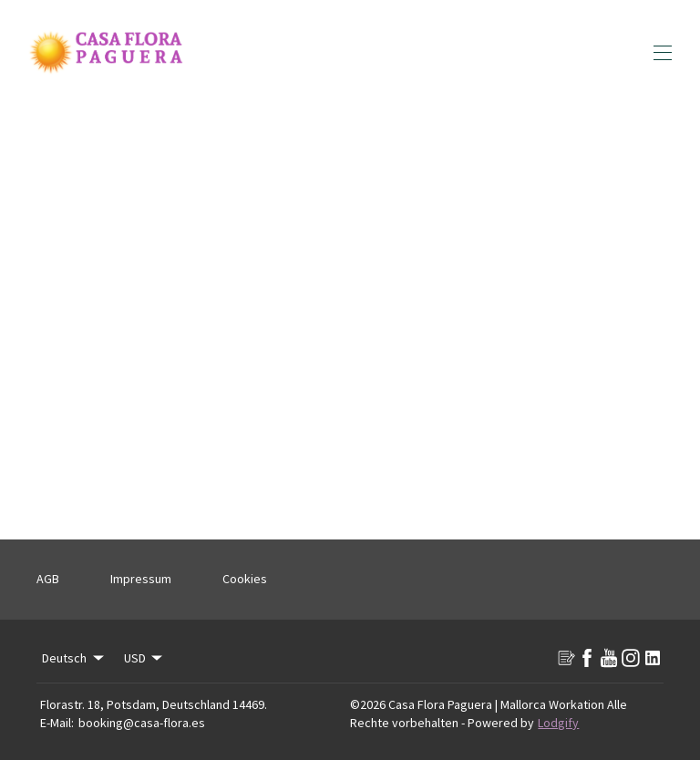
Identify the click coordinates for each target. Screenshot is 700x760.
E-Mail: (57, 723)
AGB (48, 579)
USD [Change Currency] (145, 658)
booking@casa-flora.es (142, 723)
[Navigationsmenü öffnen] (663, 53)
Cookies (245, 579)
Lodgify (558, 723)
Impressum (141, 579)
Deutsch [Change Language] (74, 658)
